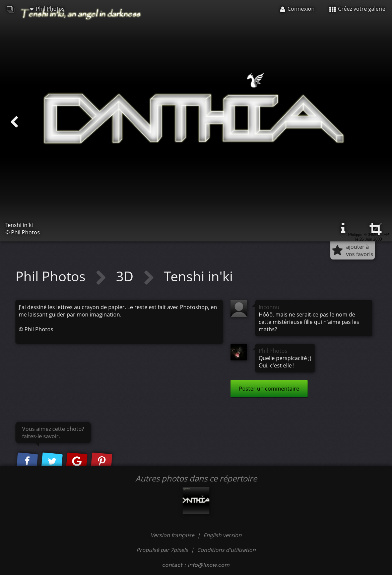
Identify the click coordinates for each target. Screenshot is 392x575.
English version (222, 535)
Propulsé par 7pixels (162, 550)
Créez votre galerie (357, 9)
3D (126, 276)
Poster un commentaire (269, 389)
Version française (173, 535)
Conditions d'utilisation (226, 550)
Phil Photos (47, 9)
